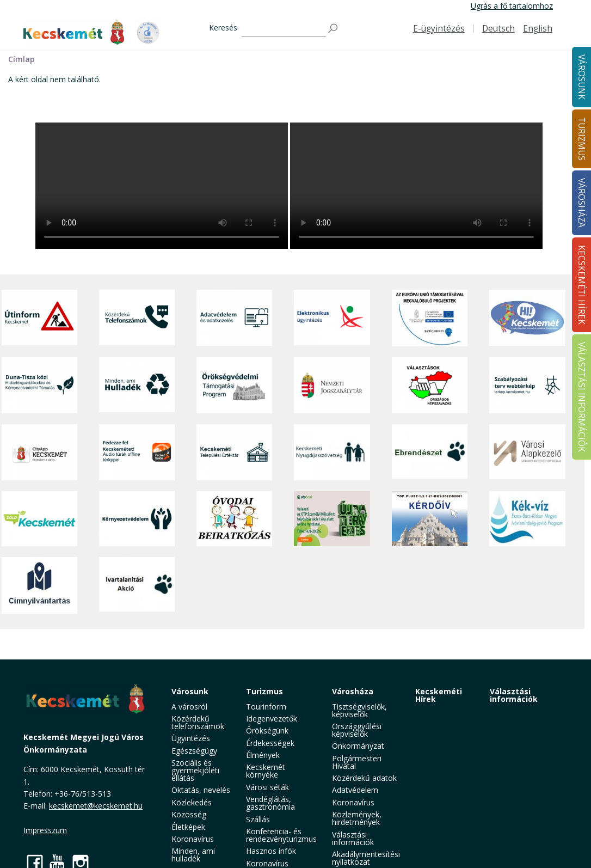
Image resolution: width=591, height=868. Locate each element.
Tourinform (266, 707)
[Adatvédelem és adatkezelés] (234, 318)
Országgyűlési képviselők (357, 730)
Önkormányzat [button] (358, 746)
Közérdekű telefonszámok (198, 722)
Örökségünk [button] (267, 731)
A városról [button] (189, 707)
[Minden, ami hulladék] (137, 385)
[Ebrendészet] (430, 452)
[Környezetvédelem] (137, 519)
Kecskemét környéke (266, 771)
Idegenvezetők (272, 719)
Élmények (263, 755)
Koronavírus (193, 839)
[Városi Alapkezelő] (527, 452)
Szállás (258, 819)
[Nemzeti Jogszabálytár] (332, 385)
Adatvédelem (355, 790)
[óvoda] (234, 519)
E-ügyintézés (439, 29)
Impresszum (45, 830)
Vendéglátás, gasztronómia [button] (270, 803)
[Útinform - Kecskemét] (39, 318)
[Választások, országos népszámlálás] (430, 385)
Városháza (353, 691)
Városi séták (267, 787)
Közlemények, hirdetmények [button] (357, 818)
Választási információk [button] (353, 838)
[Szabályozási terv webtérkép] (527, 385)
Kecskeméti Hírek (439, 695)
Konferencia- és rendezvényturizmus (281, 835)
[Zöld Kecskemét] (39, 519)
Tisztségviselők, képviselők (359, 710)
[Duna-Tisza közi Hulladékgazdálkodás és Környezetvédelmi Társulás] (39, 385)
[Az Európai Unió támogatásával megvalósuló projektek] (430, 318)
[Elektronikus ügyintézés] (332, 318)
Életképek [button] (188, 827)
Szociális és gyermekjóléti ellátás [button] (195, 770)
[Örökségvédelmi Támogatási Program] (234, 385)
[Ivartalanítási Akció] (137, 585)
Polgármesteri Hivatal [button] (357, 762)
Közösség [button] (189, 814)
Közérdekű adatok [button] (364, 778)
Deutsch (498, 29)
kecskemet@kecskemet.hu (96, 806)
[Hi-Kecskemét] (527, 318)
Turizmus (264, 691)
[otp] (332, 519)
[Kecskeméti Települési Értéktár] (234, 452)
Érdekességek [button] (270, 743)
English (538, 29)
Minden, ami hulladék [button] (193, 855)
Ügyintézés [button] (191, 738)
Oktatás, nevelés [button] (201, 790)
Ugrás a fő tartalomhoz (512, 6)
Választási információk (514, 695)
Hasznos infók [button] (271, 851)
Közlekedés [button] (192, 802)
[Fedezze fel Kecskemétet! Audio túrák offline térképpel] (137, 452)
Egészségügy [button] (194, 751)
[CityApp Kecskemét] (39, 452)
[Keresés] (284, 29)
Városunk (190, 691)
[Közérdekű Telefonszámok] (137, 318)
